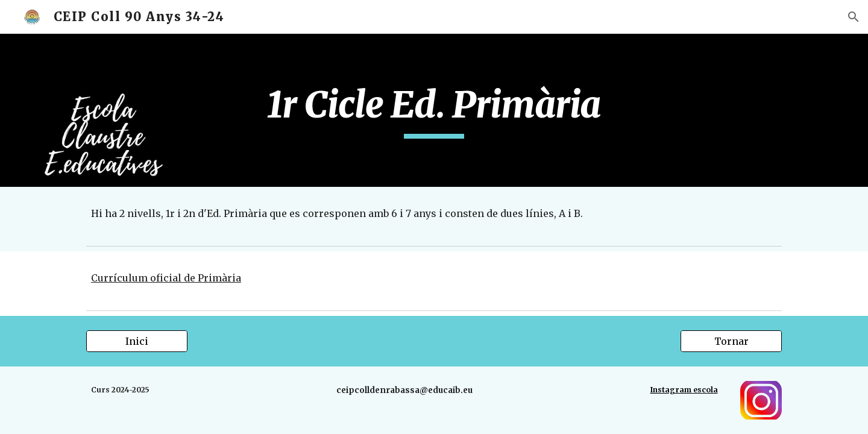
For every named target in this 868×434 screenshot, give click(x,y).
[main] (434, 110)
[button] (854, 17)
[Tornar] (731, 341)
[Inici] (137, 341)
